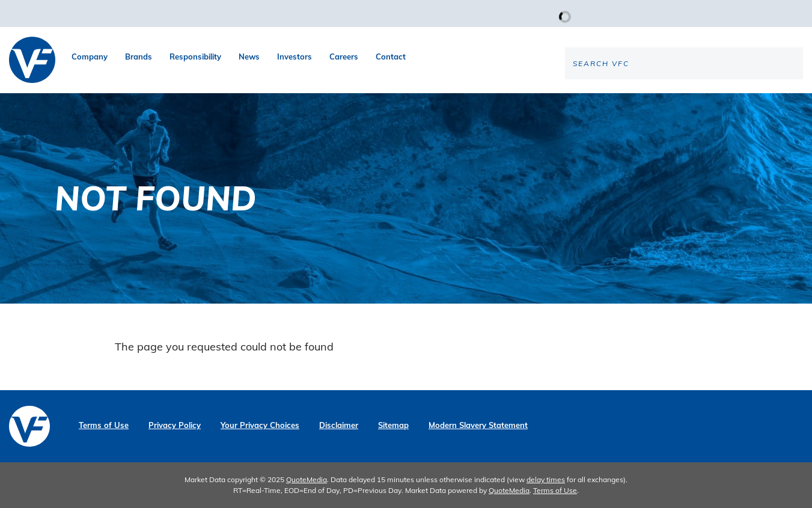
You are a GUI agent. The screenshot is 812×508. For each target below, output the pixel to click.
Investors (295, 57)
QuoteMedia (307, 479)
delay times (546, 479)
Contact (391, 57)
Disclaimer (339, 425)
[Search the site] (703, 103)
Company (90, 57)
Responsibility (195, 57)
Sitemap (393, 425)
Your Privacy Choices (260, 425)
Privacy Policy (175, 425)
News (249, 57)
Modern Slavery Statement (478, 425)
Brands (139, 57)
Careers (344, 57)
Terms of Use (104, 425)
